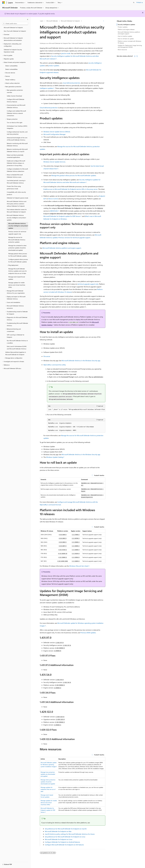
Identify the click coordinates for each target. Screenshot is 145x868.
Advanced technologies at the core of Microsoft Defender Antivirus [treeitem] (17, 139)
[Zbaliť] (28, 19)
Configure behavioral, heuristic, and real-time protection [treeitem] (17, 133)
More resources (122, 50)
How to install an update (125, 36)
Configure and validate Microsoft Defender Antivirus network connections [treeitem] (16, 113)
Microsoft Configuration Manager (55, 134)
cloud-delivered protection (71, 83)
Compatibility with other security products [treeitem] (16, 193)
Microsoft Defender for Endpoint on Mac (58, 831)
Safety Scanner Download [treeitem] (14, 96)
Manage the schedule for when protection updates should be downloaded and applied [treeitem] (17, 248)
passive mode (66, 53)
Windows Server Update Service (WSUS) (57, 132)
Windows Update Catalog (55, 457)
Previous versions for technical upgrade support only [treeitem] (17, 233)
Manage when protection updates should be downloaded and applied (48, 782)
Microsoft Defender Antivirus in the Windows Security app (81, 361)
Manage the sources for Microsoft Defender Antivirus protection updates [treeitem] (17, 240)
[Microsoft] (4, 3)
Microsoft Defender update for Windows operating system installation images (49, 765)
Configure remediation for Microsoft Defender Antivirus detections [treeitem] (17, 170)
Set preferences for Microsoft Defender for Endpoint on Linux (65, 837)
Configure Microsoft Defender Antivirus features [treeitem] (16, 100)
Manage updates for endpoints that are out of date (48, 789)
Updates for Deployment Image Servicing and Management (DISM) (130, 46)
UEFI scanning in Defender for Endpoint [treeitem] (16, 336)
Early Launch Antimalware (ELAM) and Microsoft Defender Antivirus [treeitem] (17, 348)
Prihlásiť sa (140, 2)
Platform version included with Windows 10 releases (129, 42)
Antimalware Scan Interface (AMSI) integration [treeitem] (17, 127)
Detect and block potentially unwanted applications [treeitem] (15, 156)
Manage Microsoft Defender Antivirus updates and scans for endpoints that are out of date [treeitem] (18, 271)
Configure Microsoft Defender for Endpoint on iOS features (64, 845)
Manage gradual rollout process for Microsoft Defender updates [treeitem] (18, 255)
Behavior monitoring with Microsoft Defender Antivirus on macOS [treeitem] (17, 150)
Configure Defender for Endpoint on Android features (62, 842)
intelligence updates (46, 88)
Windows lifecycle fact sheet (79, 566)
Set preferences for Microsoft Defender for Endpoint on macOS (66, 829)
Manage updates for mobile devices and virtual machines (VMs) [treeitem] (17, 285)
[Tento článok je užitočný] (135, 56)
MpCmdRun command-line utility (55, 365)
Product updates (123, 27)
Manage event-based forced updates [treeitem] (17, 278)
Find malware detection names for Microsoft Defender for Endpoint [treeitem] (17, 211)
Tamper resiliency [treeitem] (10, 80)
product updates (54, 66)
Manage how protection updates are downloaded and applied (48, 774)
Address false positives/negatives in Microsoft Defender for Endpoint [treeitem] (16, 353)
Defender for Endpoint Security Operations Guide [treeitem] (13, 51)
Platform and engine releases (126, 29)
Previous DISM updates (88, 633)
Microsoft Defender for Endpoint (70, 21)
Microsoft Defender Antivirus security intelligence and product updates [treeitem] (18, 226)
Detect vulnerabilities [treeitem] (11, 66)
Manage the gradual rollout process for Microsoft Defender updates (74, 175)
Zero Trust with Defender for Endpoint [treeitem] (15, 31)
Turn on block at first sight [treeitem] (15, 122)
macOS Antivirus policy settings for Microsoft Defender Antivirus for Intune (70, 834)
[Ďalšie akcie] (104, 21)
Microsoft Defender (52, 21)
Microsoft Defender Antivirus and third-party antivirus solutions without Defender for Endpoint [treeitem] (17, 204)
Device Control (53, 199)
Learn (42, 21)
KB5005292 (54, 211)
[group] (76, 410)
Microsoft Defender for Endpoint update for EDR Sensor (62, 216)
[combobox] (15, 23)
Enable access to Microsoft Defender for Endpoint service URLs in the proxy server (71, 189)
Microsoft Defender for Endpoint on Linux (59, 839)
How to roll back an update (126, 39)
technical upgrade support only (88, 284)
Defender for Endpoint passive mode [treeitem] (17, 198)
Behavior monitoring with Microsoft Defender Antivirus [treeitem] (17, 145)
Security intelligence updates (126, 24)
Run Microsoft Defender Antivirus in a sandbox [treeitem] (17, 342)
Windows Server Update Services (54, 162)
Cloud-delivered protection (49, 108)
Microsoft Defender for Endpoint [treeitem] (13, 28)
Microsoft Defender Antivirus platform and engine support (62, 248)
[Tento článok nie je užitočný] (137, 56)
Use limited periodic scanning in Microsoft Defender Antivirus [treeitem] (16, 182)
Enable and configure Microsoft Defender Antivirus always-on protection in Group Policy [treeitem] (16, 163)
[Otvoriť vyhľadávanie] (134, 3)
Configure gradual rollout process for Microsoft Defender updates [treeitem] (18, 261)
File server (47, 356)
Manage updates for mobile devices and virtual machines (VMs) (49, 803)
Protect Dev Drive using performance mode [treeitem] (14, 187)
